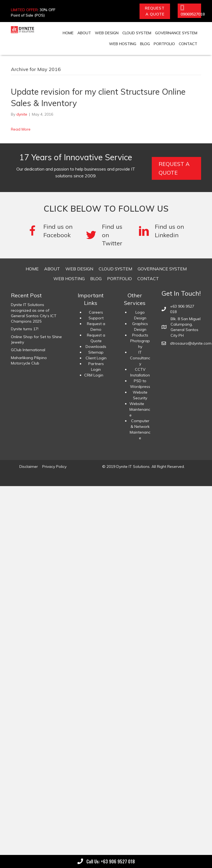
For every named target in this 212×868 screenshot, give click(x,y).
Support (96, 318)
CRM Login (94, 375)
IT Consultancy (140, 358)
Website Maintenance (140, 409)
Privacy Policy (54, 467)
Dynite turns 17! (25, 329)
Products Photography (140, 341)
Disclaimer (29, 467)
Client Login (96, 358)
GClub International (28, 350)
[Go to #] (107, 235)
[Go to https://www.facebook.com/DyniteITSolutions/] (51, 231)
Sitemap (96, 352)
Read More (21, 129)
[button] (155, 11)
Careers (96, 312)
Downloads (96, 347)
